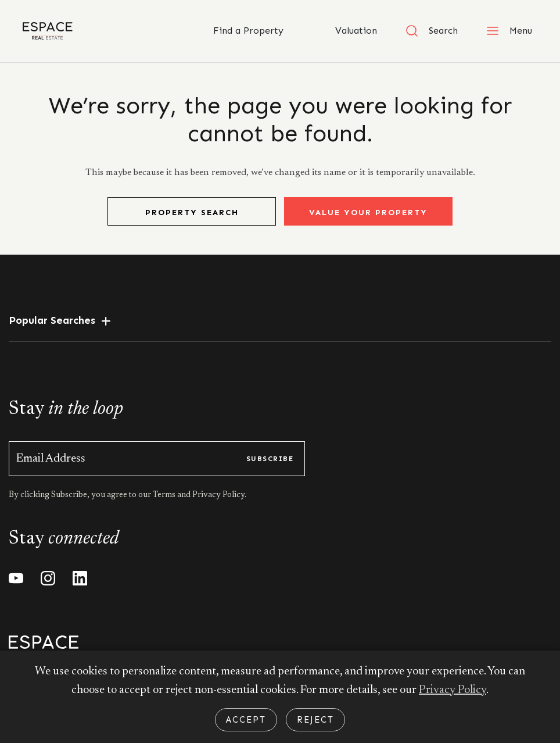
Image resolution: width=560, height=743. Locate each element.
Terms (165, 495)
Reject (315, 720)
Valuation (344, 31)
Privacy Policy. (218, 495)
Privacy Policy (453, 690)
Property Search (192, 212)
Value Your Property (368, 212)
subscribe (270, 459)
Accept (246, 720)
